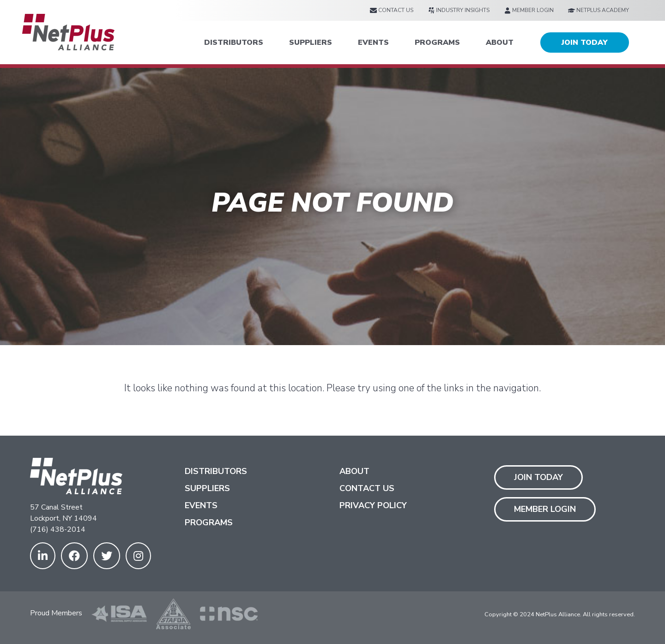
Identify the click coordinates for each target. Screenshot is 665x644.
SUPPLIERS (311, 43)
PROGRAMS (437, 43)
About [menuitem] (354, 471)
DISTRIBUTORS (234, 43)
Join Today (538, 477)
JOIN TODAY (585, 43)
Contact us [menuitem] (367, 488)
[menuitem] (392, 10)
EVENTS (373, 43)
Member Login (545, 509)
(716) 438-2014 (58, 529)
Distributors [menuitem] (216, 471)
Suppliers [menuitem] (207, 488)
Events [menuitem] (201, 505)
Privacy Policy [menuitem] (373, 505)
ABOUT (500, 43)
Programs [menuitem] (209, 522)
